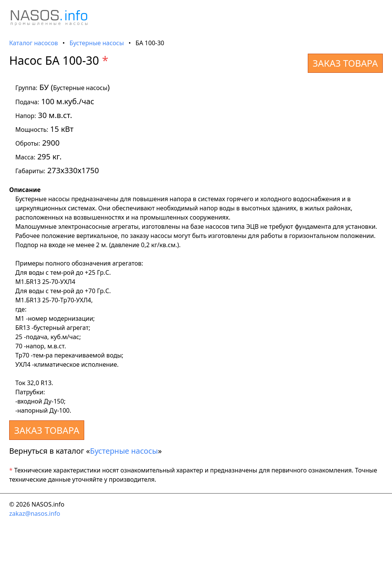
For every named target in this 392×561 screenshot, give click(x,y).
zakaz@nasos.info (35, 513)
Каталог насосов (33, 43)
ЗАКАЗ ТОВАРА (345, 63)
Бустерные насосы (97, 43)
